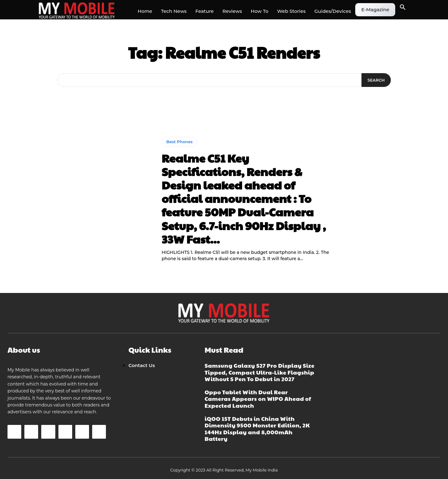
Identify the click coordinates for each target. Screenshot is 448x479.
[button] (403, 8)
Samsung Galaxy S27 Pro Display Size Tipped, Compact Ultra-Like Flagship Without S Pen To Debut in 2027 (260, 372)
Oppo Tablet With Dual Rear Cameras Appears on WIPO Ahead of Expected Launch (258, 399)
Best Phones (179, 142)
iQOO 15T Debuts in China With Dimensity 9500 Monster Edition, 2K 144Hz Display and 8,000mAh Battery (257, 429)
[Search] (376, 80)
